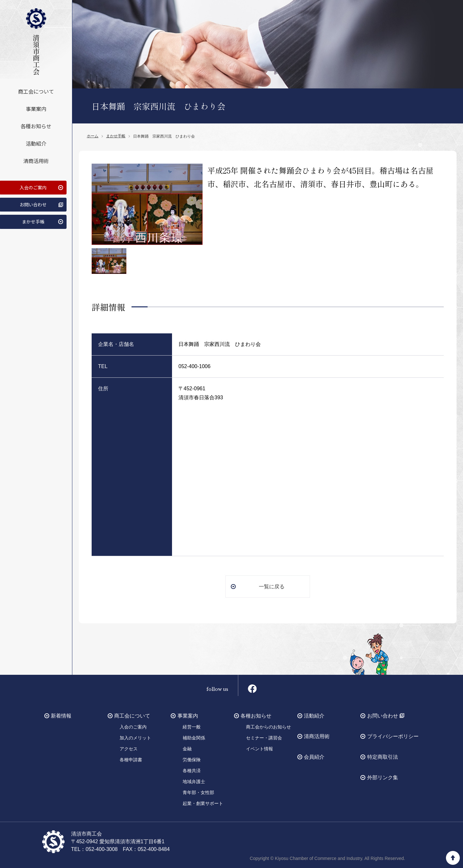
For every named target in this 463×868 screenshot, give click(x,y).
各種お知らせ (36, 124)
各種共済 (192, 770)
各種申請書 (131, 759)
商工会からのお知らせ (268, 727)
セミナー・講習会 (264, 737)
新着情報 (61, 715)
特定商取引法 (383, 757)
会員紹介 (314, 757)
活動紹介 (36, 141)
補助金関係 (194, 737)
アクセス (129, 748)
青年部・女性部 (198, 792)
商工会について (36, 89)
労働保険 (192, 759)
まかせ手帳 (32, 218)
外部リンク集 (383, 777)
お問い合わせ (32, 202)
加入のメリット (135, 737)
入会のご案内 (32, 185)
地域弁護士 (194, 781)
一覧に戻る (272, 586)
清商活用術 (36, 159)
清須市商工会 (36, 40)
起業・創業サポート (203, 803)
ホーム (93, 136)
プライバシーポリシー (393, 736)
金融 (187, 748)
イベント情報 (259, 748)
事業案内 (36, 107)
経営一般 (192, 727)
